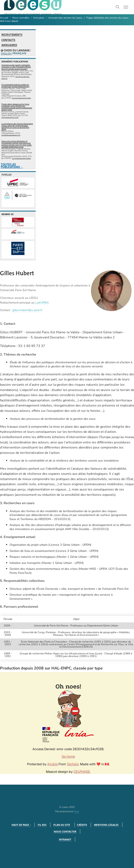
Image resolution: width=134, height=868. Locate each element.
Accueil (4, 18)
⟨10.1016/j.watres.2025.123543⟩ (21, 98)
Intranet (65, 840)
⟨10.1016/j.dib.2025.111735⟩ (10, 117)
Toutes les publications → (12, 166)
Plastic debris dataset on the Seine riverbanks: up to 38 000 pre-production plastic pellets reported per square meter (17, 107)
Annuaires (39, 18)
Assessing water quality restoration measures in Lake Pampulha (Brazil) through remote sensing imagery (16, 67)
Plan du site (62, 825)
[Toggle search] (118, 7)
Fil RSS (42, 825)
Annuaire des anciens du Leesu (65, 18)
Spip (77, 811)
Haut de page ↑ (21, 825)
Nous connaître (21, 18)
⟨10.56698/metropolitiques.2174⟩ (11, 135)
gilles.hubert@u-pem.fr (27, 310)
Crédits (82, 825)
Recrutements (12, 35)
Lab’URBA (42, 303)
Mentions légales (106, 825)
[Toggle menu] (126, 7)
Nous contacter (65, 832)
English (6, 54)
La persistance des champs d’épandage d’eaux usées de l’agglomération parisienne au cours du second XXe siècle (17, 127)
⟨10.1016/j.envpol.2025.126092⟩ (21, 158)
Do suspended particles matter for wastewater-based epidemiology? (15, 86)
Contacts (8, 40)
